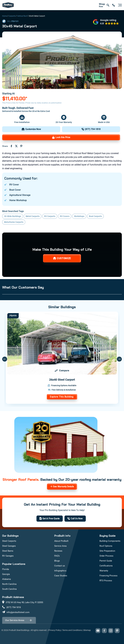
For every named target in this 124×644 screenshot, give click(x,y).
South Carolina (9, 589)
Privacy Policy (55, 630)
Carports (12, 16)
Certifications (106, 566)
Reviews (58, 551)
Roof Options (106, 546)
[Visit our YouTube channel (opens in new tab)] (98, 631)
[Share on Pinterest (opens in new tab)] (21, 146)
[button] (106, 22)
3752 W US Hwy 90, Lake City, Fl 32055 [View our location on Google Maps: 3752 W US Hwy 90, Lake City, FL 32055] (24, 602)
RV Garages (8, 556)
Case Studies (61, 576)
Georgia (6, 574)
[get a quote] (50, 519)
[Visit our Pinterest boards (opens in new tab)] (117, 631)
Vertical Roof (22, 16)
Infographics (60, 571)
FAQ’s (57, 556)
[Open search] (108, 5)
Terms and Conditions (72, 630)
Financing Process (108, 576)
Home (5, 16)
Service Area (60, 546)
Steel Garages (9, 546)
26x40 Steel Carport (62, 380)
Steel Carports (9, 541)
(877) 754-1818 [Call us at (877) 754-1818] (14, 607)
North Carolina (9, 584)
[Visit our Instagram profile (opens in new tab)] (111, 631)
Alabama (6, 579)
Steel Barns (8, 551)
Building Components (110, 541)
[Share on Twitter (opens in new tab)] (16, 146)
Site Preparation (107, 551)
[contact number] (114, 5)
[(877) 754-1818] (91, 129)
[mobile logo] (8, 5)
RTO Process (106, 581)
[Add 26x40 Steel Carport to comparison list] (62, 371)
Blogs (57, 561)
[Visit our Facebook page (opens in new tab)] (104, 631)
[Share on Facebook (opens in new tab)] (11, 146)
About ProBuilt (61, 541)
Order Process (106, 556)
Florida (6, 569)
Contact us (60, 566)
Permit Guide (106, 561)
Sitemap (87, 630)
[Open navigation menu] (119, 5)
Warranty (104, 571)
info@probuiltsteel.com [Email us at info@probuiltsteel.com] (18, 612)
